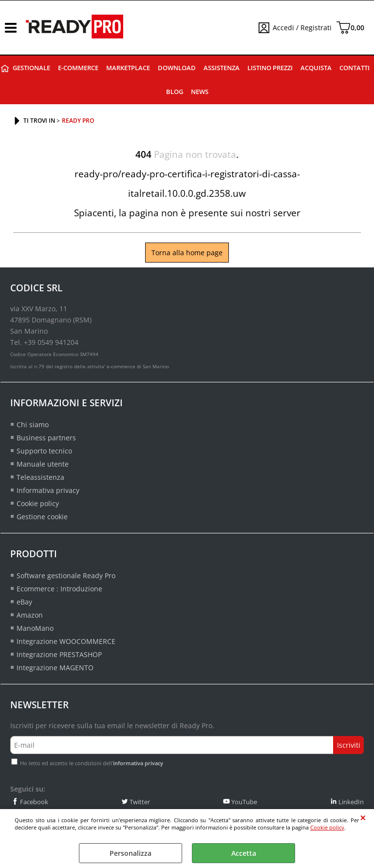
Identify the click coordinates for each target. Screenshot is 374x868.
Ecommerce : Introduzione (59, 589)
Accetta (244, 853)
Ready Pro (5, 68)
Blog (175, 92)
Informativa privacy (48, 490)
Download (177, 68)
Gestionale (31, 68)
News (200, 92)
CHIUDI (363, 818)
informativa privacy (138, 763)
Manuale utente (43, 464)
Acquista (316, 68)
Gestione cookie (42, 517)
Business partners (46, 438)
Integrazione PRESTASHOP (59, 654)
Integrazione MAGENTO (55, 668)
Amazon (30, 615)
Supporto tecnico (44, 451)
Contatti (355, 68)
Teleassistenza (40, 477)
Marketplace (128, 68)
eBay (24, 602)
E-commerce (78, 68)
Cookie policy (327, 827)
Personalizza (131, 853)
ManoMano (35, 628)
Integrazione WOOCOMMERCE (66, 641)
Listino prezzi (270, 68)
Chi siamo (33, 425)
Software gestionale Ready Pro (66, 576)
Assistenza (222, 68)
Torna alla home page (187, 253)
